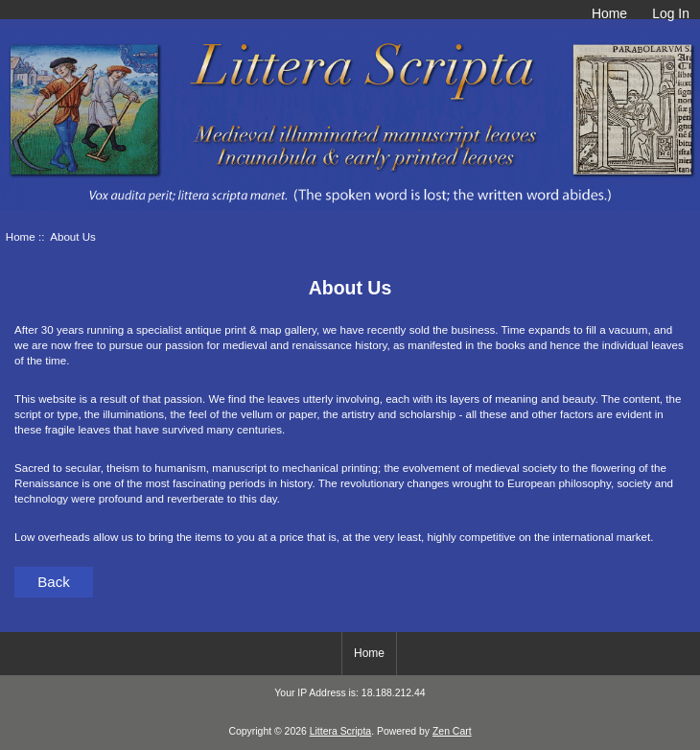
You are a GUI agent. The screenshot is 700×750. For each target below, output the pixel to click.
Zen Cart (452, 731)
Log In (671, 13)
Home (609, 13)
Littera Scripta (340, 731)
